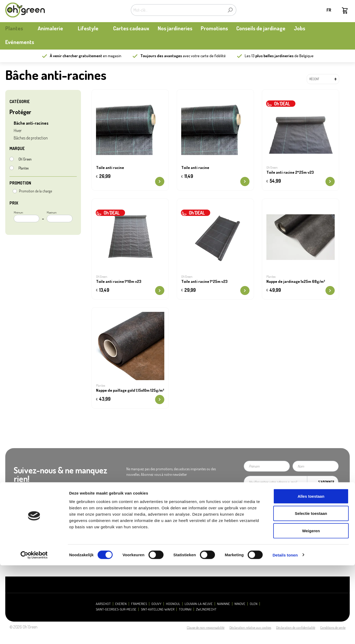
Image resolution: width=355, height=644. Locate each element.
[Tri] (323, 79)
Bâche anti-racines (31, 123)
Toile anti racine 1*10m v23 (119, 282)
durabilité (12, 540)
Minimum (27, 216)
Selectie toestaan (311, 592)
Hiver (18, 130)
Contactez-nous (105, 534)
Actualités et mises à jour (23, 534)
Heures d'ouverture (108, 520)
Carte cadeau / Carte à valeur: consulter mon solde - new (220, 550)
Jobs (98, 540)
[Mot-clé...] (177, 10)
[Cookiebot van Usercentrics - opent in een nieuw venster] (34, 634)
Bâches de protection (31, 138)
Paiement (189, 527)
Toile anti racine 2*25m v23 (290, 172)
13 (272, 56)
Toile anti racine (110, 168)
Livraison (189, 534)
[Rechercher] (230, 10)
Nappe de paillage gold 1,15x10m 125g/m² (130, 390)
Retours (188, 540)
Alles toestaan (311, 575)
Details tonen (285, 634)
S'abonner (326, 482)
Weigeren (311, 609)
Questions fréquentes (198, 520)
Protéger (20, 112)
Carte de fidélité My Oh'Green (26, 527)
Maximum (59, 216)
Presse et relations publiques (114, 527)
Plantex (24, 168)
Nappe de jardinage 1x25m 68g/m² (296, 282)
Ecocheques (191, 559)
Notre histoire (15, 520)
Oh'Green (25, 159)
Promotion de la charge (35, 191)
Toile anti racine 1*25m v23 (204, 282)
